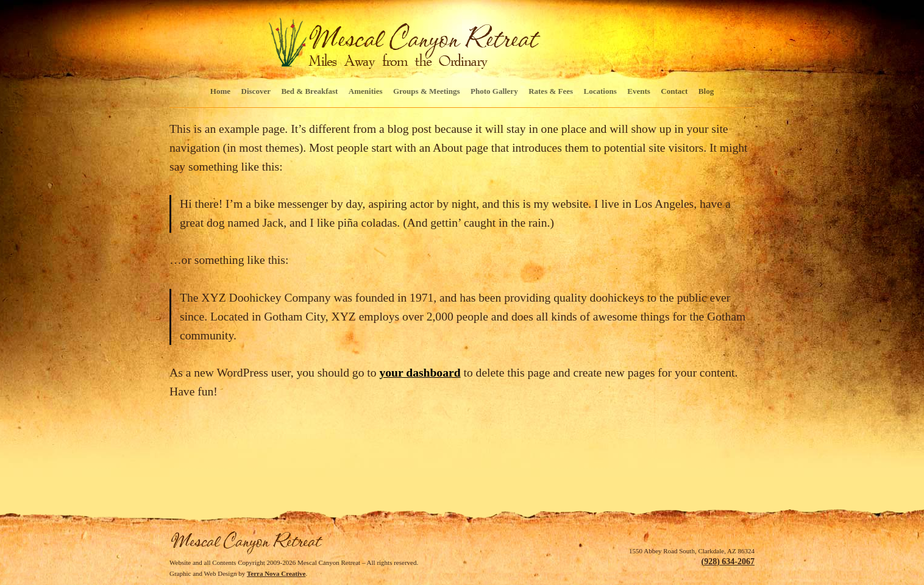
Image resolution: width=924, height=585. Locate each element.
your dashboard (420, 373)
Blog (706, 91)
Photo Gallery (494, 91)
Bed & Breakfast (309, 91)
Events (639, 91)
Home (220, 91)
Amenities (366, 91)
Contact (674, 91)
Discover (256, 91)
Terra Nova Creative (276, 573)
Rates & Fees (551, 91)
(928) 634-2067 (728, 562)
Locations (600, 91)
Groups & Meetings (427, 91)
